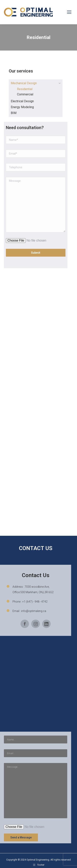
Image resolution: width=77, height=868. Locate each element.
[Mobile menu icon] (69, 12)
